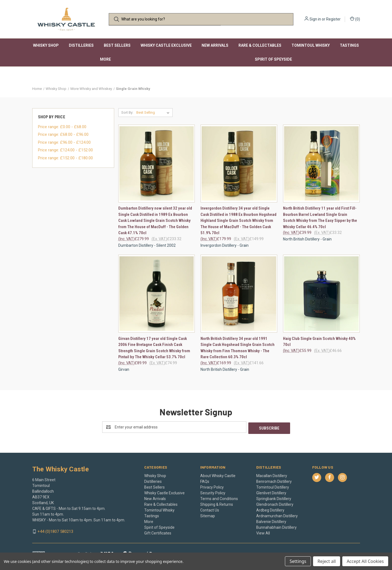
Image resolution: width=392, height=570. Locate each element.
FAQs (205, 480)
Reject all (327, 561)
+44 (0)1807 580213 (55, 530)
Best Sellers (117, 45)
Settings (298, 561)
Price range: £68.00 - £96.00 (63, 134)
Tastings (349, 45)
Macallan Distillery (272, 475)
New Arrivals (215, 45)
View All (263, 532)
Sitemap (208, 515)
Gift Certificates (158, 532)
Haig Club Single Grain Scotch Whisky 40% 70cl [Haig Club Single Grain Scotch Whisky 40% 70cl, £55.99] (319, 342)
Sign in (315, 19)
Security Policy (213, 492)
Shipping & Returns (217, 503)
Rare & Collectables (260, 45)
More (105, 59)
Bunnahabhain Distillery (276, 526)
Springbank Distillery (274, 498)
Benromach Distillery (274, 480)
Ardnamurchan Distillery (277, 515)
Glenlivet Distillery (271, 492)
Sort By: (127, 112)
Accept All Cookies (365, 561)
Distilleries (81, 45)
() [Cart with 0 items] (355, 19)
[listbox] (154, 113)
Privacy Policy (212, 486)
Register (333, 19)
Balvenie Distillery (271, 521)
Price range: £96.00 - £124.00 (64, 142)
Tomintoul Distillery (273, 486)
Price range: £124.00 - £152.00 (65, 150)
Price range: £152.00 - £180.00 (65, 158)
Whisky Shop (46, 45)
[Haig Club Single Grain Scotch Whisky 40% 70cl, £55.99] (321, 294)
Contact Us (210, 509)
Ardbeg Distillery (270, 509)
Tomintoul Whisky (311, 45)
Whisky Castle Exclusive (166, 45)
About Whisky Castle (218, 475)
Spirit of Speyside (273, 59)
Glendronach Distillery (275, 503)
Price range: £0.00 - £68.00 (62, 127)
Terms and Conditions (219, 498)
